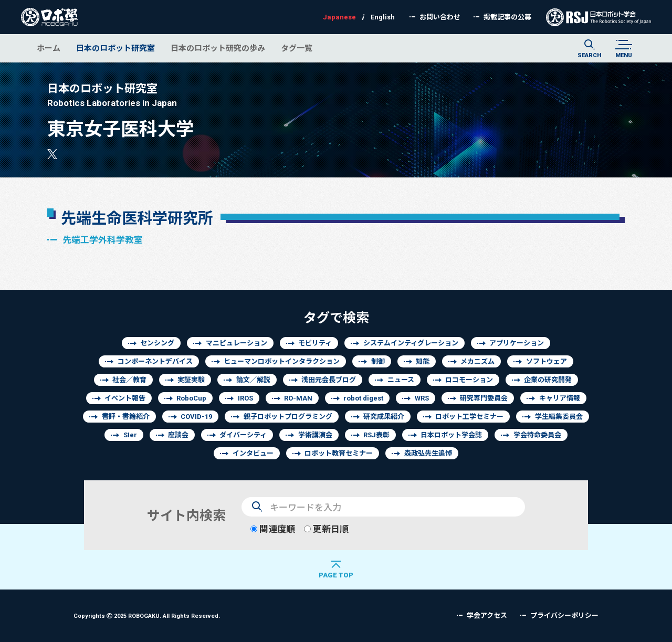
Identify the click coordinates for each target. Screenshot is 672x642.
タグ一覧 (297, 48)
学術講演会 (315, 435)
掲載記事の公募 (507, 17)
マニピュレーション (237, 343)
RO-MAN (298, 398)
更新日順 (326, 529)
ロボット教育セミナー (339, 453)
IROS (245, 398)
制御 (378, 361)
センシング (157, 343)
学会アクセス (487, 615)
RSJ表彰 (376, 435)
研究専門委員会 (484, 398)
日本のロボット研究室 (115, 48)
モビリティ (315, 343)
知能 (423, 361)
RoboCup (191, 398)
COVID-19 (196, 417)
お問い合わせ (440, 17)
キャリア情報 (560, 398)
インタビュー (253, 453)
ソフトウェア (547, 361)
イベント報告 (125, 398)
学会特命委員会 (537, 435)
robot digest (363, 398)
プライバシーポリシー (564, 615)
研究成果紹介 (384, 417)
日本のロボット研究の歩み (218, 48)
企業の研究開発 (548, 380)
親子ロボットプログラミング (288, 417)
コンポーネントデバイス (155, 361)
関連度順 (273, 529)
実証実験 (191, 380)
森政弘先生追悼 (428, 453)
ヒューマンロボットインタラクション (282, 361)
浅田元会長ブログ (329, 380)
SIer (130, 435)
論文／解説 (253, 380)
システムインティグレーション (411, 343)
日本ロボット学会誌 (451, 435)
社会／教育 (129, 380)
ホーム (49, 48)
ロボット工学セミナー (469, 417)
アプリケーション (517, 343)
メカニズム (477, 361)
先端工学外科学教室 (103, 240)
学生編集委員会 (559, 417)
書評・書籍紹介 (126, 417)
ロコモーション (469, 380)
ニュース (401, 380)
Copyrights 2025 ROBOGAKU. (147, 615)
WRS (422, 398)
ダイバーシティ (243, 435)
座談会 (178, 435)
